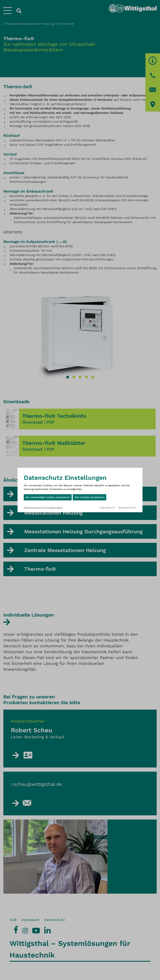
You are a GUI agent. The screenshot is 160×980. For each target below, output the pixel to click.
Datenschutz (127, 507)
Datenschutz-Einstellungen (43, 508)
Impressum (107, 507)
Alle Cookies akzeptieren (89, 497)
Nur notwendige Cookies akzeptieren (48, 497)
